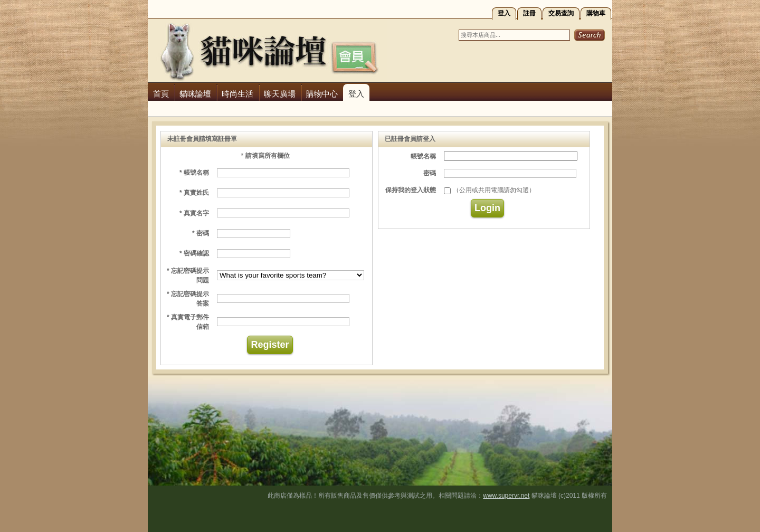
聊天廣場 (280, 94)
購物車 (596, 13)
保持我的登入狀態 (411, 190)
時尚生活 (237, 94)
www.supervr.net (506, 496)
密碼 (430, 173)
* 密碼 (201, 233)
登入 (504, 13)
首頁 (161, 94)
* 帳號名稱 (194, 173)
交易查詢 (561, 13)
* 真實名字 (194, 213)
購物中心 (322, 94)
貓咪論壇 (195, 94)
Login (487, 208)
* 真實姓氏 (194, 193)
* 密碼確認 (194, 253)
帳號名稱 (423, 156)
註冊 (529, 13)
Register (270, 345)
